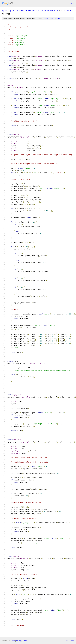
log (52, 19)
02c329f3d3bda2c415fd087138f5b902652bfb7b (37, 10)
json (72, 641)
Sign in (72, 3)
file (46, 19)
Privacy (19, 641)
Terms (25, 641)
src (64, 10)
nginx (5, 10)
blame (58, 19)
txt (67, 641)
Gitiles (13, 641)
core (69, 10)
